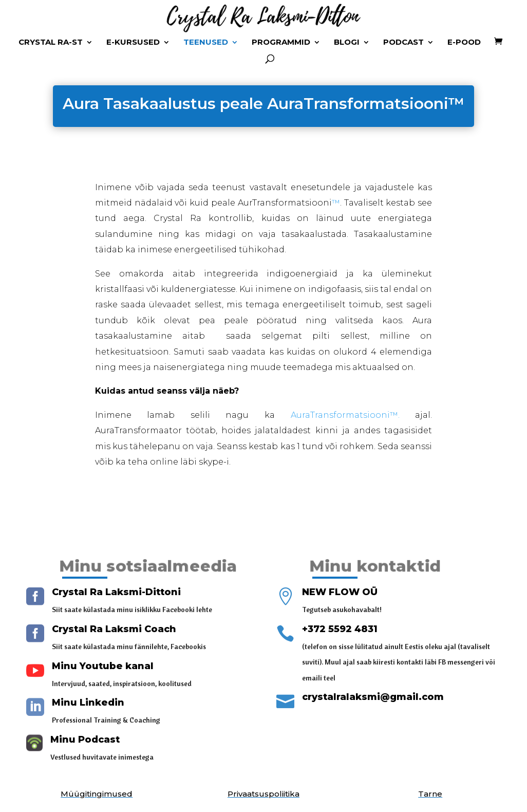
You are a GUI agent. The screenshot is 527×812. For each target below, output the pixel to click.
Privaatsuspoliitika (263, 794)
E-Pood (464, 43)
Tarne (430, 794)
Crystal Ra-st (51, 43)
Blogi (347, 43)
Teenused (206, 43)
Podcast (403, 43)
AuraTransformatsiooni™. (345, 415)
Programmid (281, 43)
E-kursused (133, 43)
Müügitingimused (97, 794)
